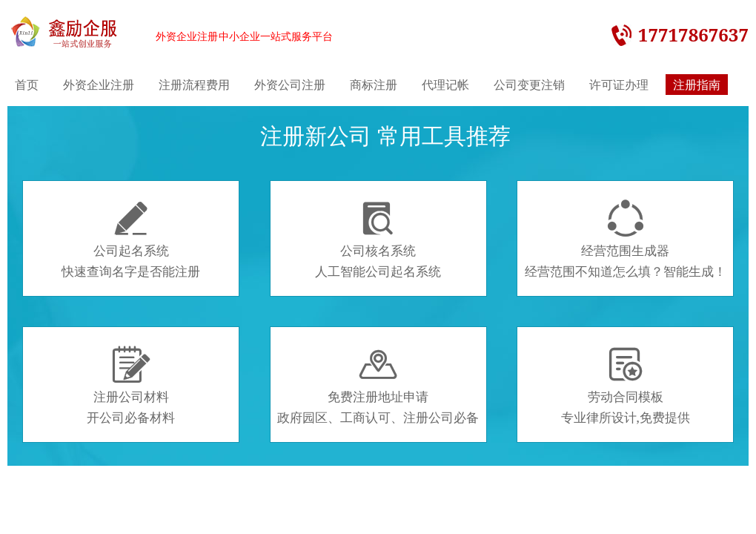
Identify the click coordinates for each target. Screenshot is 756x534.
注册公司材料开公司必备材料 (131, 386)
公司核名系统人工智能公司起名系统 (378, 240)
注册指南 (697, 85)
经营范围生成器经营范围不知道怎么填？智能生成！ (626, 240)
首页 (27, 85)
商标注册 (374, 85)
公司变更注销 (529, 85)
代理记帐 (445, 85)
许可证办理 (619, 85)
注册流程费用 (194, 85)
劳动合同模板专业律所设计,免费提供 (626, 386)
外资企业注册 (99, 85)
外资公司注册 (290, 85)
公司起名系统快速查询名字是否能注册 (131, 240)
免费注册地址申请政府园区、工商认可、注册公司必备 (378, 386)
